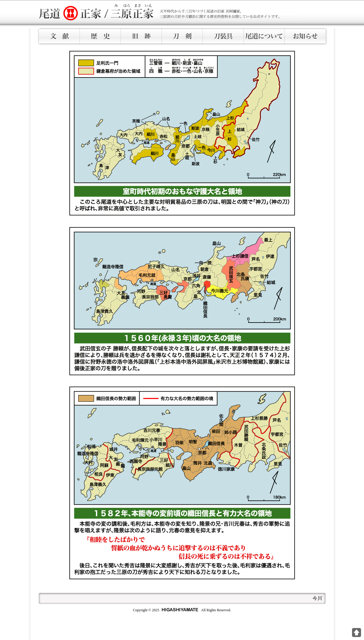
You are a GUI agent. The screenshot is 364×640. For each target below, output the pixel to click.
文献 (59, 36)
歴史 (100, 36)
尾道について (264, 36)
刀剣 (182, 36)
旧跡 (141, 36)
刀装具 (223, 36)
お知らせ (305, 36)
